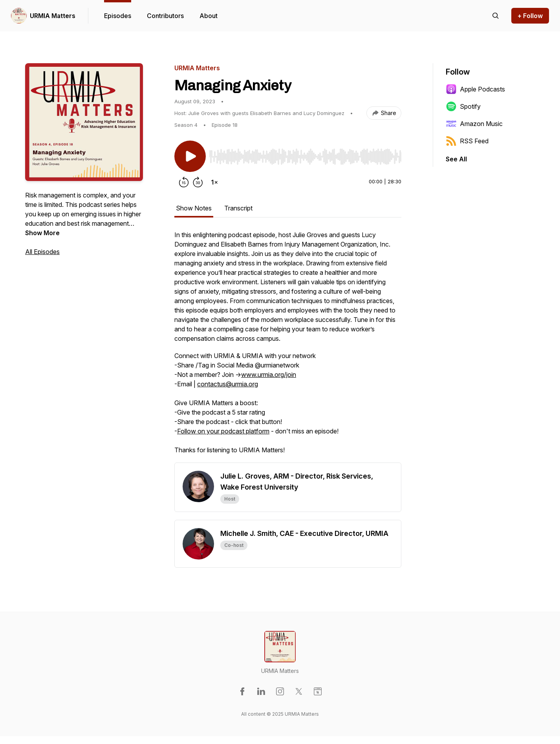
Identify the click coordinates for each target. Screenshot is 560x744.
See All (456, 159)
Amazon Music (474, 124)
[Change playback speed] (214, 182)
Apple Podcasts (475, 89)
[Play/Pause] (190, 156)
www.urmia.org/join (269, 375)
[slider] (305, 157)
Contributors (165, 16)
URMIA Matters (53, 16)
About (209, 16)
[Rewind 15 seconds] (184, 182)
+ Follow (530, 16)
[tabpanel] (288, 346)
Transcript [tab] (238, 208)
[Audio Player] (305, 154)
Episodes (118, 16)
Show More (42, 233)
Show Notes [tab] (194, 208)
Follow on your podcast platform (223, 431)
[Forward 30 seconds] (198, 182)
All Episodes (42, 252)
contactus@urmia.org (228, 384)
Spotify (463, 106)
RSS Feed (467, 141)
